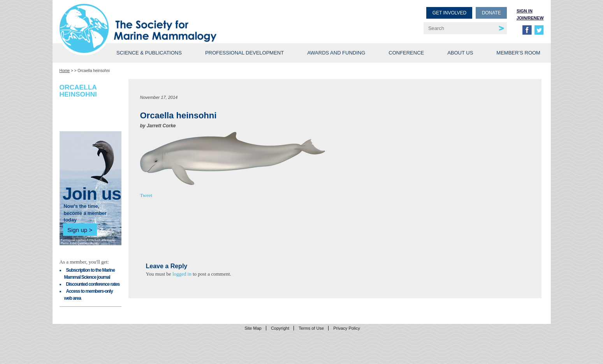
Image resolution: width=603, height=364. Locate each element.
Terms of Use (311, 328)
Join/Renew (530, 18)
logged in (182, 274)
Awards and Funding (336, 53)
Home (65, 71)
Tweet (146, 195)
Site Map (253, 328)
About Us (460, 53)
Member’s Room (518, 53)
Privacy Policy (346, 328)
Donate (491, 13)
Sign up (77, 230)
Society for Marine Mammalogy (182, 18)
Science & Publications (149, 53)
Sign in (525, 11)
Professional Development (244, 53)
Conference (406, 53)
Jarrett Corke (161, 126)
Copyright (280, 328)
